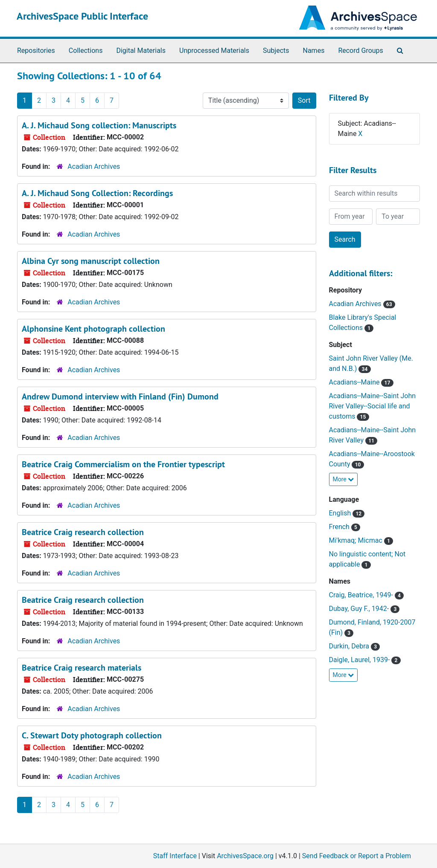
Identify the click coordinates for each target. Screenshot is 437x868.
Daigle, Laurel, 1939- (360, 660)
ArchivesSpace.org (245, 856)
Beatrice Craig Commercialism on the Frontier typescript (123, 464)
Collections (86, 51)
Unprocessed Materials (214, 51)
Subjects (276, 51)
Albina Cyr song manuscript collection (91, 261)
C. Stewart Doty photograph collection (92, 735)
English (341, 513)
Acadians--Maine (355, 382)
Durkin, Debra (350, 646)
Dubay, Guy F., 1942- (360, 609)
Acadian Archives (94, 166)
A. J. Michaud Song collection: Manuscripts (99, 125)
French (340, 527)
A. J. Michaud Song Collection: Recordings (97, 193)
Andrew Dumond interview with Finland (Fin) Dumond (120, 396)
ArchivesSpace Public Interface (82, 16)
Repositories (36, 51)
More (344, 479)
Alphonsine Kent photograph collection (93, 329)
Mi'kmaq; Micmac (357, 540)
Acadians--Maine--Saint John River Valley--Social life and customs (373, 406)
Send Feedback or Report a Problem (357, 856)
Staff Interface (175, 856)
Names (314, 51)
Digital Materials (141, 51)
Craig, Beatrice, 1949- (362, 595)
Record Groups (360, 51)
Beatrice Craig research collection (83, 532)
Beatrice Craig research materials (82, 668)
